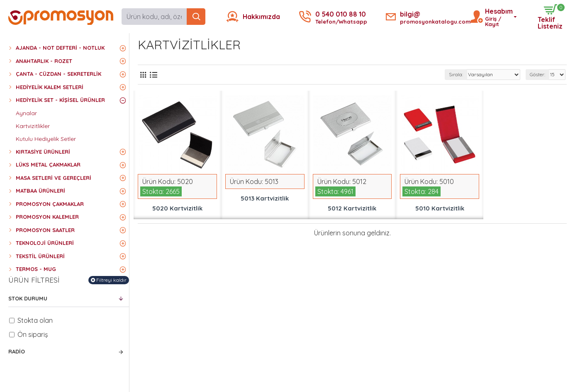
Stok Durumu (28, 298)
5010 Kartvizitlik (440, 208)
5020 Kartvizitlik (177, 208)
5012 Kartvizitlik (352, 208)
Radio (17, 351)
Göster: (537, 74)
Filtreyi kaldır (111, 280)
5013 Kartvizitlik (265, 198)
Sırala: (456, 74)
